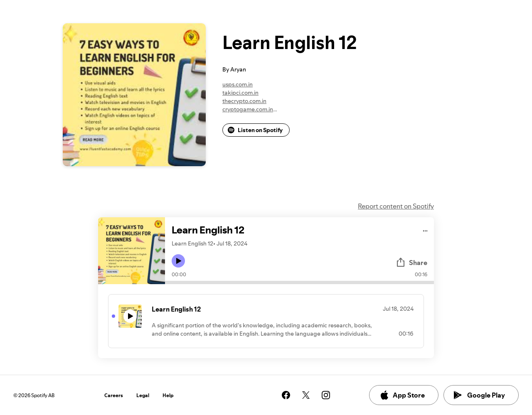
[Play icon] (178, 261)
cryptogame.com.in (248, 109)
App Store (402, 395)
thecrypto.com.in (244, 101)
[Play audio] (425, 230)
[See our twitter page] (306, 395)
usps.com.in (238, 84)
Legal (143, 395)
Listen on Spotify (255, 130)
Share (411, 263)
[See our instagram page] (326, 395)
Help (168, 395)
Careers (114, 395)
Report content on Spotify (396, 206)
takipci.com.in (240, 93)
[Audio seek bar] (299, 282)
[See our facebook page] (286, 395)
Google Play (479, 395)
